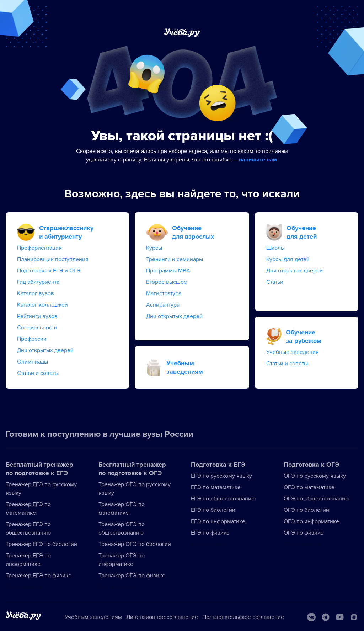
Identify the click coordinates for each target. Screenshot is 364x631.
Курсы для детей (288, 259)
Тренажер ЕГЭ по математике (28, 509)
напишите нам (258, 160)
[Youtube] (340, 617)
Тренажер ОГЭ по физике (132, 576)
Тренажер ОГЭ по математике (122, 509)
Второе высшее (167, 282)
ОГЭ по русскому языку (315, 476)
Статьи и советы (38, 373)
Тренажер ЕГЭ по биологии (41, 544)
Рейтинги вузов (37, 316)
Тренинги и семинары (175, 259)
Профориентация (39, 248)
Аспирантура (163, 305)
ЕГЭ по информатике (218, 521)
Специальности (37, 328)
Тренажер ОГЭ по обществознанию (122, 529)
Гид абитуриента (38, 282)
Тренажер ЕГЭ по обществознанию (28, 529)
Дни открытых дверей (45, 350)
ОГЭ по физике (304, 533)
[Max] (354, 617)
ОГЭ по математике (309, 487)
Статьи (275, 282)
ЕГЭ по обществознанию (223, 499)
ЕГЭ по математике (216, 487)
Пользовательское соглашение (243, 617)
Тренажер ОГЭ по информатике (122, 560)
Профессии (32, 339)
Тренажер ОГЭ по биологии (135, 544)
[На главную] (23, 617)
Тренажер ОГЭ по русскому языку (135, 489)
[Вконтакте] (311, 617)
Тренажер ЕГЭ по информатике (28, 560)
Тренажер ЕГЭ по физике (39, 576)
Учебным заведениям (93, 617)
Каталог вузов (36, 293)
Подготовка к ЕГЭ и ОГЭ (49, 271)
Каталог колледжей (42, 305)
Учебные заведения (293, 352)
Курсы (154, 248)
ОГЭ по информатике (311, 521)
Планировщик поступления (53, 259)
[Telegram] (326, 617)
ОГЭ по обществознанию (317, 499)
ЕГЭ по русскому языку (221, 476)
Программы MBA (168, 271)
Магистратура (164, 293)
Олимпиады (33, 362)
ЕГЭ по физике (210, 533)
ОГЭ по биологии (306, 510)
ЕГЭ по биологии (213, 510)
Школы (275, 248)
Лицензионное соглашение (162, 617)
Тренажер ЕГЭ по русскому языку (41, 489)
